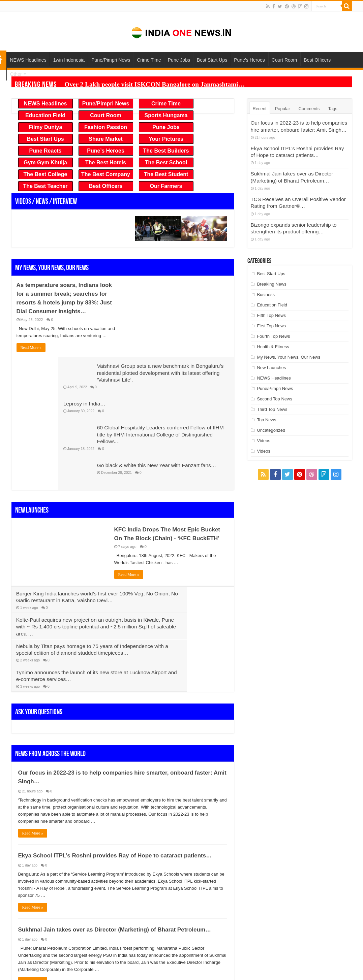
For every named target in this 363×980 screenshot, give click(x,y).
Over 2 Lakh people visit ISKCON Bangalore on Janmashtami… (128, 81)
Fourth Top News (273, 329)
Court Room (284, 60)
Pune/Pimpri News (111, 60)
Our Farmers (166, 186)
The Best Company (106, 174)
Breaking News (271, 276)
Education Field (45, 115)
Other (16, 74)
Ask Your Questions (39, 600)
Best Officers (317, 60)
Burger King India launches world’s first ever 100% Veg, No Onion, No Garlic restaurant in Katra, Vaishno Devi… (65, 540)
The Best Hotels (106, 162)
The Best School (166, 162)
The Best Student (166, 174)
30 (103, 891)
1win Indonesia (69, 60)
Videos (264, 433)
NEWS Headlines (28, 60)
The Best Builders (166, 151)
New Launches (32, 450)
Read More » (31, 348)
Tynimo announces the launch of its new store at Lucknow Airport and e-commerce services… (177, 566)
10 (78, 891)
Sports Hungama (166, 115)
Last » (131, 891)
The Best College (46, 174)
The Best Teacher (45, 186)
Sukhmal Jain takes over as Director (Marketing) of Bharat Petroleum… (115, 817)
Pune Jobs (179, 60)
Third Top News (272, 402)
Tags (332, 109)
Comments (309, 109)
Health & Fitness (273, 339)
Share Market (106, 139)
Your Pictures (166, 139)
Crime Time (149, 60)
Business (266, 287)
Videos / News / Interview (46, 202)
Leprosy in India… (149, 336)
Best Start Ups (212, 60)
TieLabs (344, 969)
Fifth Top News (271, 308)
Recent (260, 109)
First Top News (271, 318)
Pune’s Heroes (249, 60)
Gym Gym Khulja (45, 162)
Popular (283, 109)
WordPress (296, 969)
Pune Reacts (45, 151)
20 (91, 891)
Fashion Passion (106, 127)
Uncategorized (271, 422)
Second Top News (275, 391)
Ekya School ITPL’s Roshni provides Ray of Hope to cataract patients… (115, 743)
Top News (266, 412)
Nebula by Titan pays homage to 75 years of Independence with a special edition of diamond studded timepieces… (64, 566)
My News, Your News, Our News (52, 268)
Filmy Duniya (46, 127)
